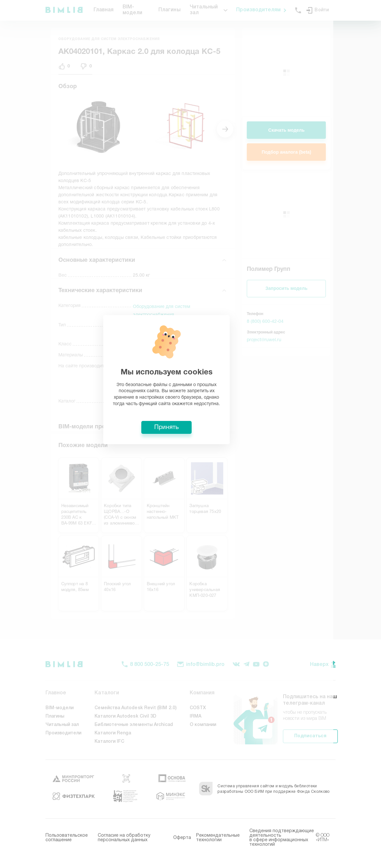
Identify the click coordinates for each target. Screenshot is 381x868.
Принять (191, 482)
